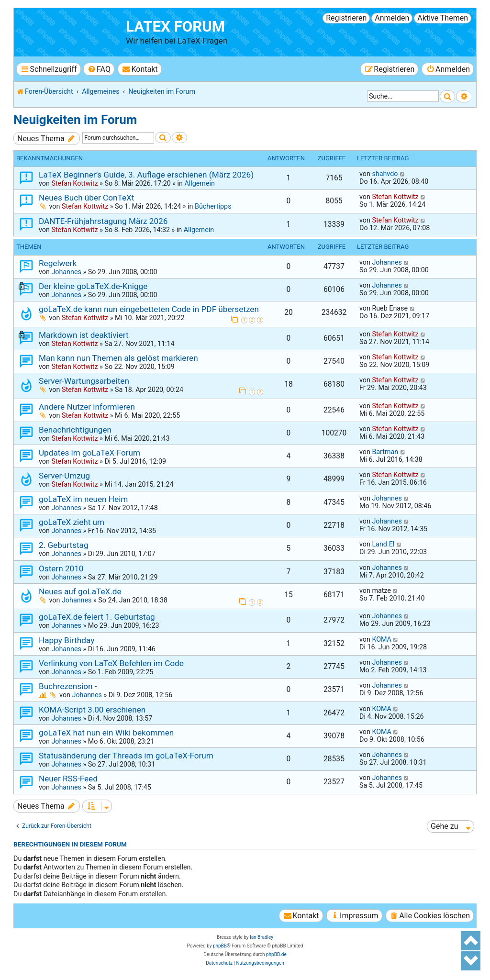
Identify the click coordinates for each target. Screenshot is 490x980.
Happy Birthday (67, 640)
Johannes (66, 272)
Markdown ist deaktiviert (84, 335)
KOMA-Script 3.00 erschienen (92, 710)
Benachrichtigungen (75, 430)
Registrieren (346, 18)
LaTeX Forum (175, 27)
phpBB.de (276, 954)
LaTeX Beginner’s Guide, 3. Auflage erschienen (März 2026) (146, 175)
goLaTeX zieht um (72, 522)
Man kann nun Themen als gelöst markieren (118, 358)
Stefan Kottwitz (74, 183)
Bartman (385, 452)
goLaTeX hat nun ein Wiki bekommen (106, 733)
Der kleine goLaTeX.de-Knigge (93, 286)
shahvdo (385, 174)
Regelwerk (58, 263)
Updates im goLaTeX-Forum (89, 453)
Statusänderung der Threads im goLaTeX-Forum (126, 756)
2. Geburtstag (64, 545)
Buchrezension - (68, 686)
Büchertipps (213, 206)
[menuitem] (99, 69)
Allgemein (199, 183)
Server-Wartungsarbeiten (84, 381)
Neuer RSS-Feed (68, 779)
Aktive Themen (443, 18)
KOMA (382, 639)
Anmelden (392, 18)
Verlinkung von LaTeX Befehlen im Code (111, 663)
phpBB (220, 946)
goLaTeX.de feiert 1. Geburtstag (97, 617)
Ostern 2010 (61, 568)
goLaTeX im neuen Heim (83, 499)
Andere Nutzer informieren (87, 407)
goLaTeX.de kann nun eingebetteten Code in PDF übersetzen (149, 309)
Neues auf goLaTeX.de (80, 591)
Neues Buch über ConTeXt (86, 198)
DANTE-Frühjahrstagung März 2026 (103, 221)
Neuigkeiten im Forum (75, 120)
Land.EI (383, 544)
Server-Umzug (64, 476)
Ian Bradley (262, 937)
